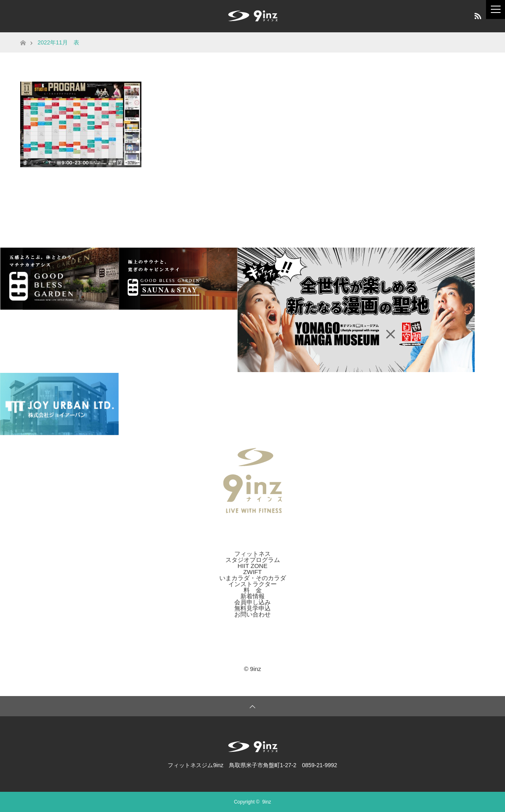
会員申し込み (253, 602)
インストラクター (253, 584)
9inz (267, 802)
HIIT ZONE (253, 566)
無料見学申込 (253, 608)
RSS (477, 15)
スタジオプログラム (253, 560)
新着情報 (253, 596)
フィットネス (253, 554)
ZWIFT (253, 572)
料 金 (253, 590)
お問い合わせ (253, 614)
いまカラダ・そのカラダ (253, 578)
